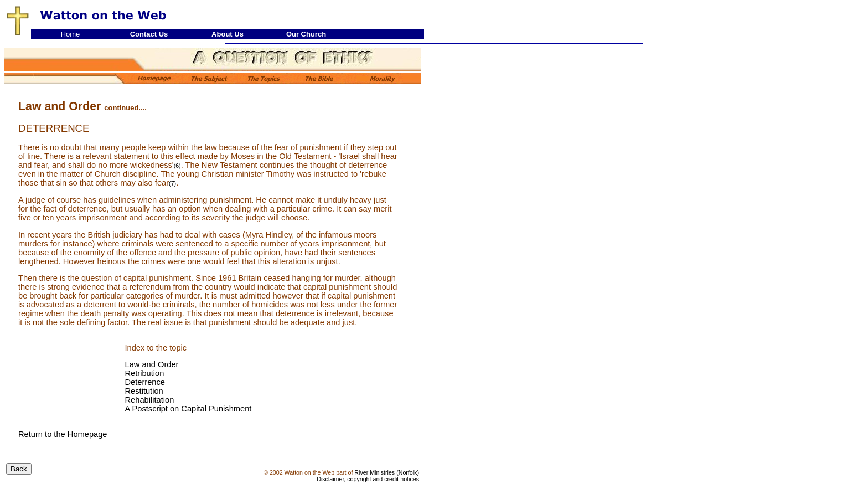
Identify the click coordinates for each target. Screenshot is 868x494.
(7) (172, 183)
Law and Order (152, 364)
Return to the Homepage (63, 434)
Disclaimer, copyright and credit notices (368, 479)
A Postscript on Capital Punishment (188, 409)
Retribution (145, 373)
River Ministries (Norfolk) (387, 472)
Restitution (144, 391)
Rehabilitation (150, 400)
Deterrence (145, 382)
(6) (177, 166)
